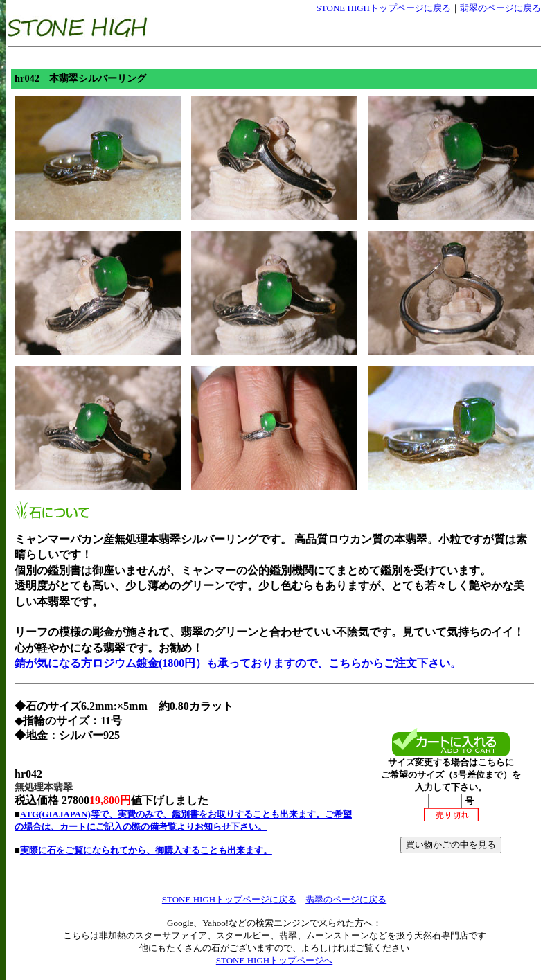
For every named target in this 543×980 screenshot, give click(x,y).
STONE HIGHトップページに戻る (384, 8)
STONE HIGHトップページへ (274, 960)
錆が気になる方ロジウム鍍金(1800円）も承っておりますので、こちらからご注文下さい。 (238, 663)
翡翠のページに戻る (500, 8)
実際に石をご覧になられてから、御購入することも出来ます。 (146, 850)
